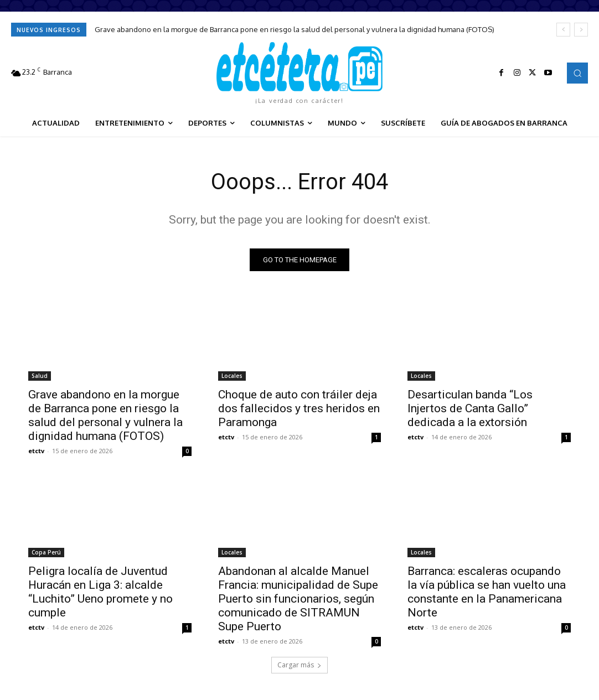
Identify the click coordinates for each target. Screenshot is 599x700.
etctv (36, 450)
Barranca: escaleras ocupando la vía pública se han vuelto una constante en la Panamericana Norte (487, 591)
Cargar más (299, 665)
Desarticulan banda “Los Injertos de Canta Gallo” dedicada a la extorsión (470, 408)
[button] (577, 73)
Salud (40, 375)
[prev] (563, 30)
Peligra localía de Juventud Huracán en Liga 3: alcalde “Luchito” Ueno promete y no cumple (100, 591)
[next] (581, 30)
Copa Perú (46, 552)
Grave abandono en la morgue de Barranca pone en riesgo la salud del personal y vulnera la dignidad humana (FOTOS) (295, 29)
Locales (232, 375)
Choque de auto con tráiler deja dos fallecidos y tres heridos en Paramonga (299, 408)
